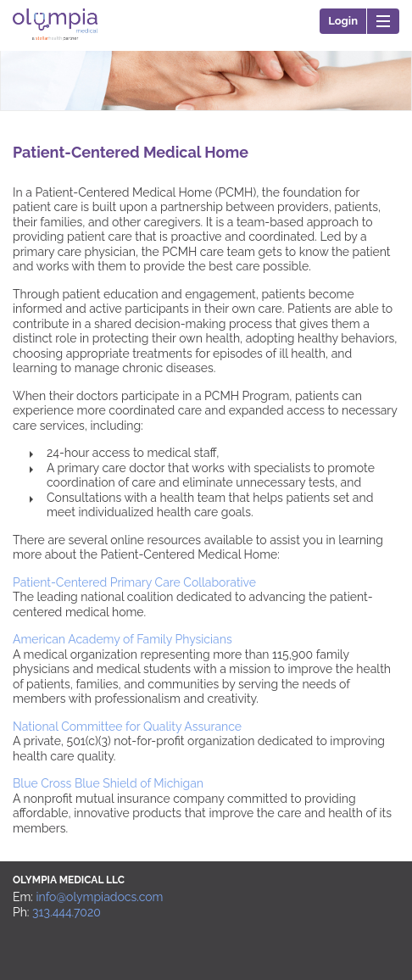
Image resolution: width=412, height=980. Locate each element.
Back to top (385, 888)
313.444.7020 (67, 912)
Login (343, 21)
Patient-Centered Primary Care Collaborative (134, 582)
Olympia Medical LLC (55, 46)
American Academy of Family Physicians (122, 639)
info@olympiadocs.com (100, 897)
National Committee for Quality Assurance (127, 727)
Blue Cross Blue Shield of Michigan (108, 783)
